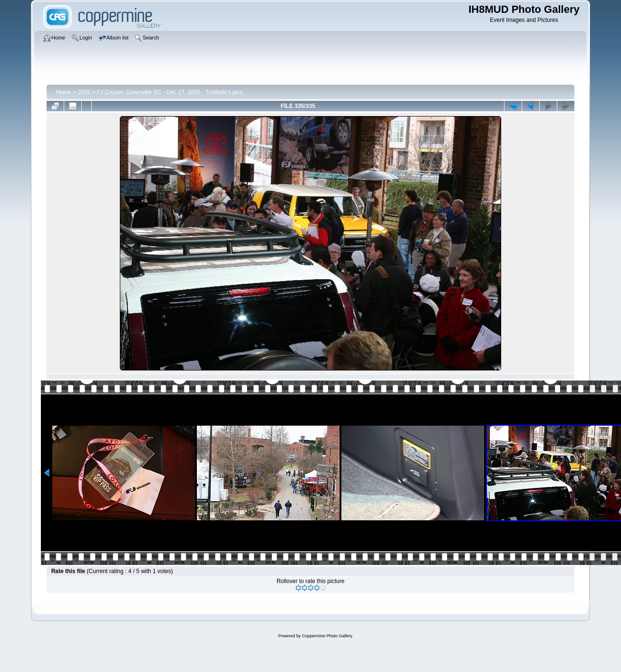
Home (64, 92)
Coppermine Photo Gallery (327, 636)
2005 (84, 92)
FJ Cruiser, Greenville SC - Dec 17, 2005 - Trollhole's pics (170, 92)
